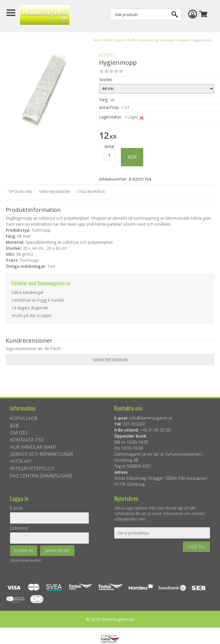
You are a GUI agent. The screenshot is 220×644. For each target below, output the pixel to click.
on (101, 71)
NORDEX (107, 55)
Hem (96, 40)
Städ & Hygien (113, 40)
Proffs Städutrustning (143, 40)
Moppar (183, 40)
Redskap (168, 40)
